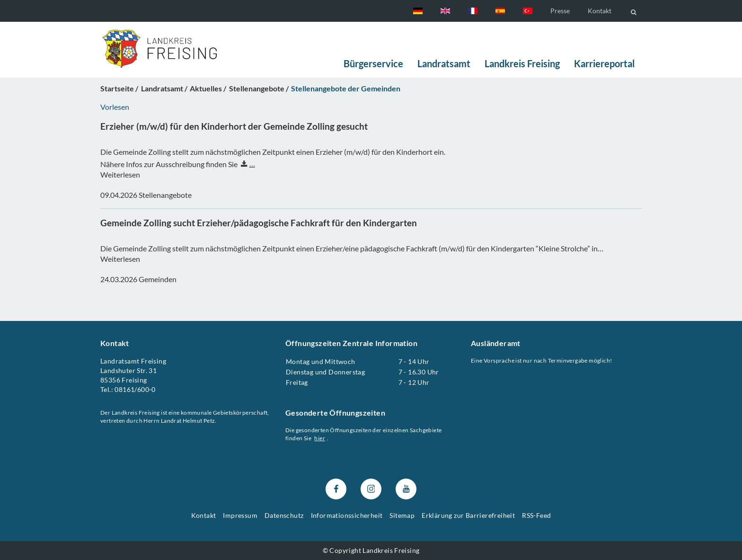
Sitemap (402, 515)
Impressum (240, 515)
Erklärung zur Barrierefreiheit (468, 515)
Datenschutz (284, 515)
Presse (560, 11)
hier (320, 438)
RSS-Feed (536, 515)
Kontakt (600, 11)
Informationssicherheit (347, 515)
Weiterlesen (120, 175)
